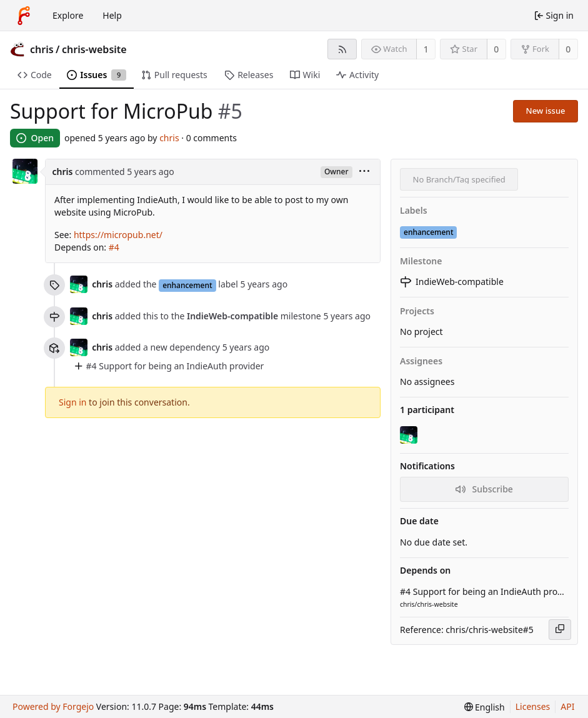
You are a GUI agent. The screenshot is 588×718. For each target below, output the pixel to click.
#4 (114, 247)
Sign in (72, 402)
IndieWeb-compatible (452, 282)
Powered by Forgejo (53, 706)
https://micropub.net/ (118, 235)
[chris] (410, 435)
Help (112, 15)
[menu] (364, 172)
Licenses (533, 706)
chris (42, 49)
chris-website (94, 49)
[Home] (24, 16)
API (567, 706)
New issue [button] (546, 111)
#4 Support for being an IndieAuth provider (175, 366)
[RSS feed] (342, 49)
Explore (68, 15)
